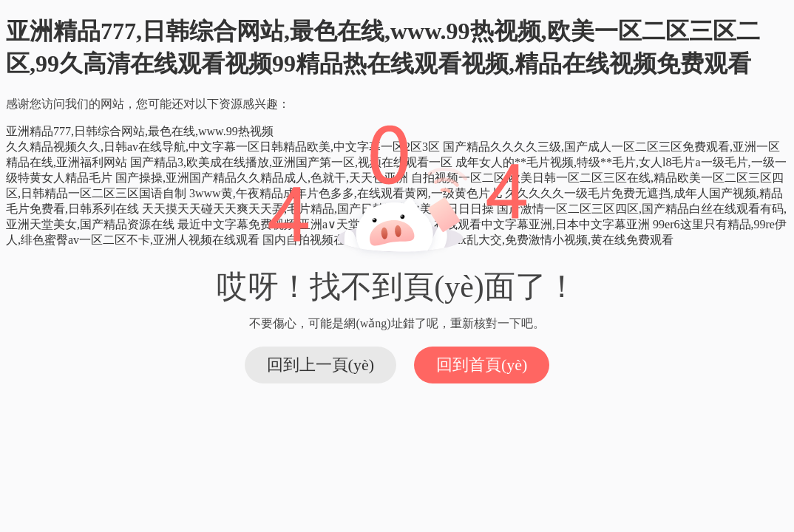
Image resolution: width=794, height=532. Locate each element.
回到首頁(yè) (482, 365)
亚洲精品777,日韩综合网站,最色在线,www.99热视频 (140, 131)
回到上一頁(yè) (320, 365)
